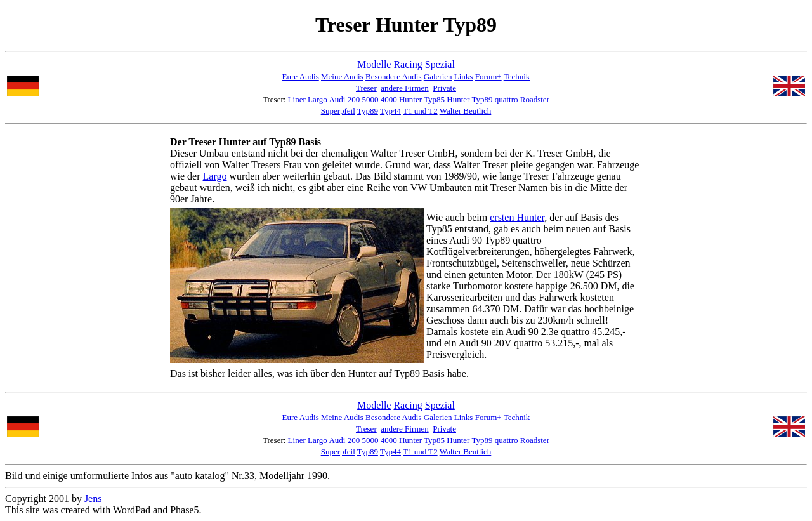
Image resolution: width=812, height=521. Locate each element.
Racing (408, 64)
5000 (370, 99)
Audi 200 (344, 99)
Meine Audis (342, 76)
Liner (297, 99)
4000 (389, 99)
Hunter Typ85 (422, 99)
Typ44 (390, 111)
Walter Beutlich (466, 111)
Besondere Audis (393, 76)
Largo (318, 99)
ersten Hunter (517, 217)
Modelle (374, 64)
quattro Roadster (522, 99)
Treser (366, 88)
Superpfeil (338, 111)
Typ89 (368, 111)
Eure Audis (301, 76)
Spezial (440, 64)
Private (444, 88)
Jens (93, 498)
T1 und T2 (420, 111)
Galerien (438, 76)
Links (464, 76)
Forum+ (488, 76)
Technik (517, 76)
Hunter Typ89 (469, 99)
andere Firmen (404, 88)
